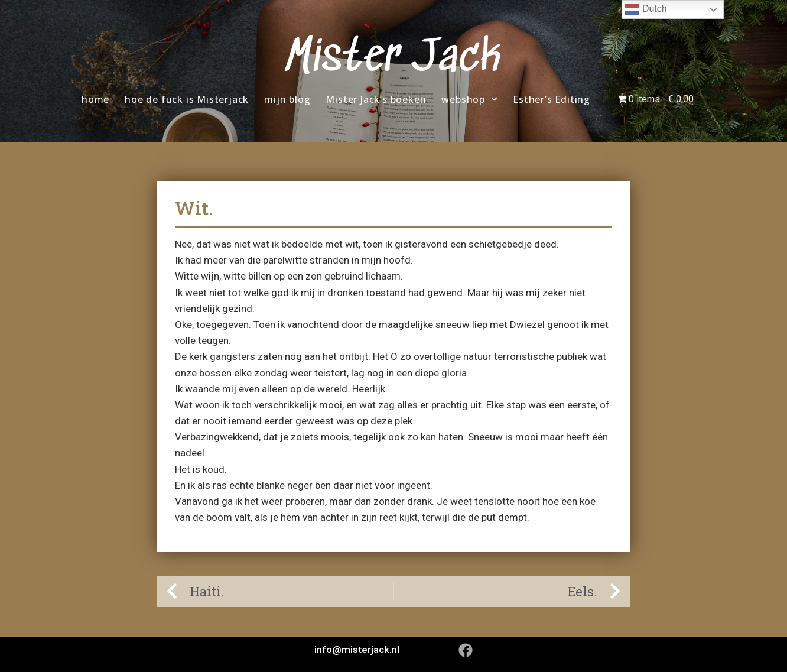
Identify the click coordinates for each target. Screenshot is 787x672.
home (95, 99)
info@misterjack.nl (357, 650)
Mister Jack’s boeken (376, 99)
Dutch (646, 9)
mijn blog (287, 99)
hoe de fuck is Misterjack (187, 99)
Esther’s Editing (552, 99)
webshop (469, 99)
